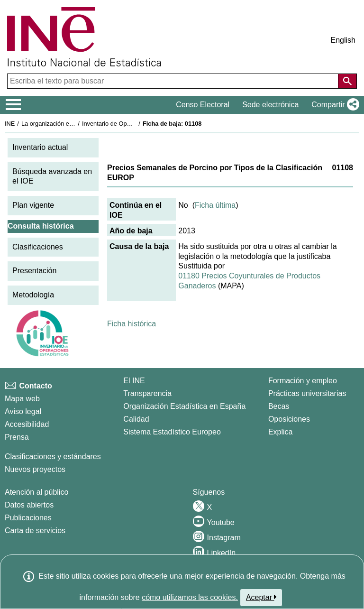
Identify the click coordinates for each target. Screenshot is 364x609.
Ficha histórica (132, 324)
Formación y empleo (303, 381)
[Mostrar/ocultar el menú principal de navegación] (14, 105)
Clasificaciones (38, 247)
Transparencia (147, 393)
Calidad (136, 419)
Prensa (17, 437)
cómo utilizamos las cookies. (190, 597)
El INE (134, 381)
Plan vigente (33, 205)
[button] (333, 105)
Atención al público (36, 492)
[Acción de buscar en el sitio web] (347, 81)
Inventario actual (40, 147)
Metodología (33, 295)
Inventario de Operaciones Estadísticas (135, 124)
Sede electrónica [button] (270, 105)
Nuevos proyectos (35, 469)
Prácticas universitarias (307, 393)
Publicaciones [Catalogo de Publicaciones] (28, 518)
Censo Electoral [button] (203, 105)
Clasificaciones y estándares (53, 457)
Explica (281, 432)
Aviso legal (23, 411)
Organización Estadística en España (184, 406)
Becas (279, 406)
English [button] (343, 40)
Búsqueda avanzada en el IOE (52, 176)
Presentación (34, 271)
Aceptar (261, 597)
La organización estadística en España (73, 124)
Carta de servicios (35, 531)
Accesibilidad (27, 424)
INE (10, 124)
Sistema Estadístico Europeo (172, 432)
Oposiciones (289, 419)
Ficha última (215, 205)
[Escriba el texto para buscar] (174, 81)
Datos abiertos (29, 505)
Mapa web (22, 399)
